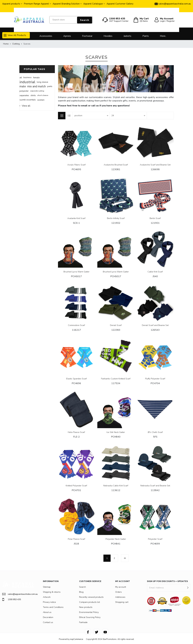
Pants (146, 36)
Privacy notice (49, 602)
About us (47, 612)
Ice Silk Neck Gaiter (116, 432)
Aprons (67, 36)
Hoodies (108, 36)
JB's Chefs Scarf (155, 432)
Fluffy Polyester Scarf (155, 379)
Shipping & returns (52, 592)
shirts (33, 95)
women (41, 100)
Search (85, 20)
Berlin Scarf (155, 218)
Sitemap (47, 587)
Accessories (46, 36)
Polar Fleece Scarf (76, 539)
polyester (24, 91)
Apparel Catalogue (93, 4)
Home (6, 44)
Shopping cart (122, 602)
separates (24, 95)
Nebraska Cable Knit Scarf (116, 486)
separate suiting (37, 91)
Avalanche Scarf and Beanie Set (155, 165)
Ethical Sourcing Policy (90, 617)
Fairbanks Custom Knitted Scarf (116, 379)
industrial (27, 82)
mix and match (37, 86)
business (27, 77)
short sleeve (43, 95)
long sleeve (42, 82)
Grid (62, 116)
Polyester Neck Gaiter (116, 539)
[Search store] (71, 20)
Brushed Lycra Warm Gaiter (76, 272)
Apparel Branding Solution (66, 4)
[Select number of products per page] (128, 116)
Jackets (127, 36)
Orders (118, 592)
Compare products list (89, 602)
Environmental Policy (89, 612)
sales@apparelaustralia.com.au (18, 594)
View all (26, 106)
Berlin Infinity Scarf (116, 218)
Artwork (47, 597)
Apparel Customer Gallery (120, 4)
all (21, 78)
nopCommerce (77, 639)
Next (125, 558)
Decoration (48, 617)
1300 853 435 (12, 600)
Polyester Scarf (155, 539)
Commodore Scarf (76, 325)
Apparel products (11, 4)
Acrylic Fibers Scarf (76, 165)
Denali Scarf (116, 325)
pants (50, 86)
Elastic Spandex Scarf (76, 379)
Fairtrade (83, 622)
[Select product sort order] (91, 116)
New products (86, 607)
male (23, 86)
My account (121, 587)
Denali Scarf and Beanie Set (155, 325)
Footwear (87, 36)
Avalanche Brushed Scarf (116, 165)
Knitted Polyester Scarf (76, 486)
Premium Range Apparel (36, 4)
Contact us (48, 622)
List (69, 116)
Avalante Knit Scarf (76, 218)
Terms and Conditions (53, 607)
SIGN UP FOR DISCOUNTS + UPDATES (167, 581)
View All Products (15, 35)
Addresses (120, 597)
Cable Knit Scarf (155, 272)
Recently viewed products (91, 597)
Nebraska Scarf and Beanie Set (155, 486)
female (36, 78)
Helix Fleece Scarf (76, 432)
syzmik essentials (28, 100)
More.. (163, 36)
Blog (81, 592)
